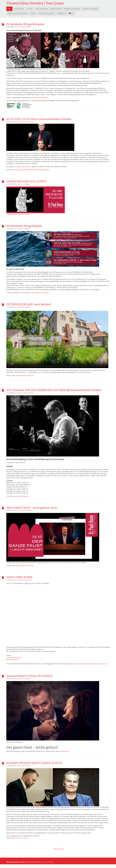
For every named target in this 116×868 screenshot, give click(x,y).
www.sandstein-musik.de (20, 842)
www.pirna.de (65, 755)
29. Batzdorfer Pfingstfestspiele (31, 24)
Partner (33, 13)
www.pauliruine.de (13, 663)
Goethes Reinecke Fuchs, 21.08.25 (33, 181)
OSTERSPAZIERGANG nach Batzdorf (36, 304)
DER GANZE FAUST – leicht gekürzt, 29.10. (40, 511)
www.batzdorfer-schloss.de (40, 98)
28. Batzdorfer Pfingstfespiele (30, 226)
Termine (30, 9)
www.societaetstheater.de (21, 500)
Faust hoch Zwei (56, 9)
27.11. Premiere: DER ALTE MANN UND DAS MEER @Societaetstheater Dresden (46, 392)
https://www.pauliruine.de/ (21, 214)
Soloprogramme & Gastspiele (18, 13)
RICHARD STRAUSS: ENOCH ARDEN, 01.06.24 (43, 766)
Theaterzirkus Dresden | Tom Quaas (35, 3)
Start (9, 9)
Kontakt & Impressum (47, 13)
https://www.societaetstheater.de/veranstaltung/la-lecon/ (31, 170)
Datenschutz (62, 13)
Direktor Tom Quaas (90, 9)
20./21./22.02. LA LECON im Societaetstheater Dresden (50, 119)
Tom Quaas (18, 167)
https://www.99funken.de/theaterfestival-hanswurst (90, 667)
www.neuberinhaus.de (14, 661)
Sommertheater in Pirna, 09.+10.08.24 (37, 679)
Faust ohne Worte (41, 9)
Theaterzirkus (19, 9)
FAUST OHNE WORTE (24, 581)
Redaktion (29, 27)
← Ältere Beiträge (58, 853)
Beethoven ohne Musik (72, 9)
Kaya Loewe (27, 167)
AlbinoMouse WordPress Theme (15, 866)
